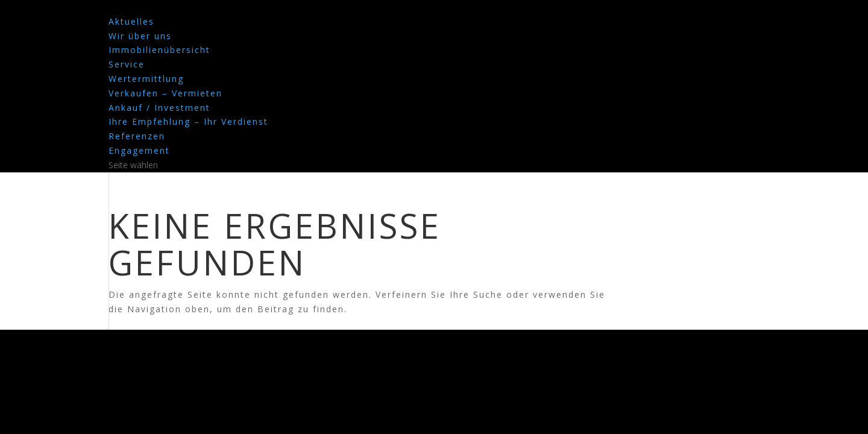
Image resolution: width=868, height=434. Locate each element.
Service (127, 64)
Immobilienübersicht (159, 50)
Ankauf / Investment (159, 108)
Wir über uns (140, 36)
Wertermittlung (146, 79)
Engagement (139, 150)
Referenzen (137, 136)
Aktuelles (131, 21)
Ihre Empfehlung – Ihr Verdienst (188, 121)
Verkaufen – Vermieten (165, 93)
